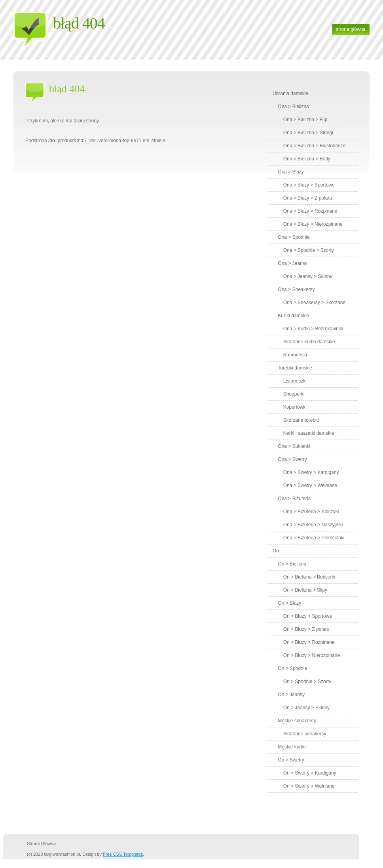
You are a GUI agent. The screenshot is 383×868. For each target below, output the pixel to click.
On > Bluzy (289, 603)
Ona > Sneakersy (296, 289)
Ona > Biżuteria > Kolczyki (311, 512)
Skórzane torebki (301, 420)
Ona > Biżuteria (294, 499)
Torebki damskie (295, 368)
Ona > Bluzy (291, 172)
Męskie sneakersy (297, 721)
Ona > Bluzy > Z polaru (308, 198)
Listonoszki (295, 381)
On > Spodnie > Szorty (307, 681)
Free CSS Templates (123, 854)
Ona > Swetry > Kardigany (311, 472)
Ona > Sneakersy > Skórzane (314, 303)
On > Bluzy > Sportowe (308, 616)
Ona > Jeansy (292, 263)
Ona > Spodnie (294, 237)
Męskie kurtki (292, 747)
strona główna (351, 29)
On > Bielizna (292, 564)
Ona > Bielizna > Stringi (308, 133)
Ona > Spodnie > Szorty (309, 250)
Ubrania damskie (290, 93)
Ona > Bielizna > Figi (305, 120)
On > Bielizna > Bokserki (309, 577)
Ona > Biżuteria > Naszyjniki (313, 525)
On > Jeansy (291, 695)
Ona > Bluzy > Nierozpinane (313, 224)
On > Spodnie (292, 668)
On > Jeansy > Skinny (306, 708)
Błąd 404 (79, 23)
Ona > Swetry (292, 459)
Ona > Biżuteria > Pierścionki (314, 538)
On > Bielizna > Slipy (305, 590)
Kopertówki (295, 407)
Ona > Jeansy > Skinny (308, 276)
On (276, 551)
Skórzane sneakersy (305, 734)
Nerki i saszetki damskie (309, 433)
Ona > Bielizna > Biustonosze (314, 146)
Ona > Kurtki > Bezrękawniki (313, 329)
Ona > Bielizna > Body (307, 159)
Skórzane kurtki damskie (309, 342)
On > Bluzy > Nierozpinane (312, 655)
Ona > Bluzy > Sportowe (309, 185)
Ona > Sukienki (294, 446)
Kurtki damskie (293, 316)
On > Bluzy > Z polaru (306, 629)
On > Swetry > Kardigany (310, 773)
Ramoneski (295, 355)
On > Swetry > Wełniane (309, 786)
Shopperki (294, 394)
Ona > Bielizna (293, 107)
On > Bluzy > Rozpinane (309, 642)
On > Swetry (291, 760)
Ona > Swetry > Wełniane (310, 485)
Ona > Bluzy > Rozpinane (310, 211)
